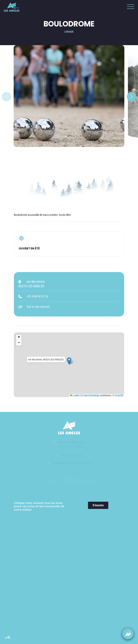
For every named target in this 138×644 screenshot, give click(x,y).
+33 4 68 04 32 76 (37, 296)
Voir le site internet (38, 307)
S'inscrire (98, 505)
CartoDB (119, 395)
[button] (8, 638)
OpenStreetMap (91, 395)
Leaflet (75, 395)
